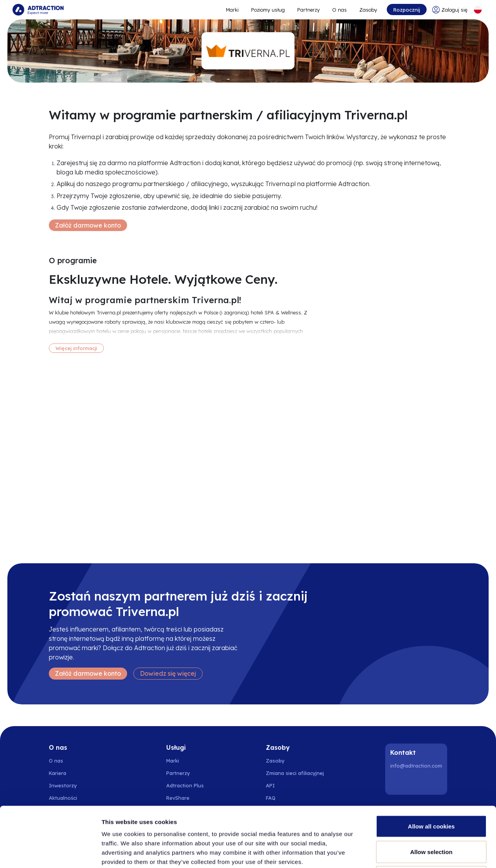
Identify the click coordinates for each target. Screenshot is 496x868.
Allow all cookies (431, 766)
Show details (407, 853)
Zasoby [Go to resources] (368, 10)
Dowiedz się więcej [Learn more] (168, 673)
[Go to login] (450, 10)
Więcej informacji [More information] (76, 348)
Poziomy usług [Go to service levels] (268, 10)
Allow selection (431, 792)
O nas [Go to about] (339, 10)
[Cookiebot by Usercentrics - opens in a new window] (50, 853)
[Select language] (478, 10)
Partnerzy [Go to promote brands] (308, 10)
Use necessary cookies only (431, 817)
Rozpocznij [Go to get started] (407, 10)
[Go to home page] (38, 10)
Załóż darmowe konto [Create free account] (88, 225)
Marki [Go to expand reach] (232, 10)
